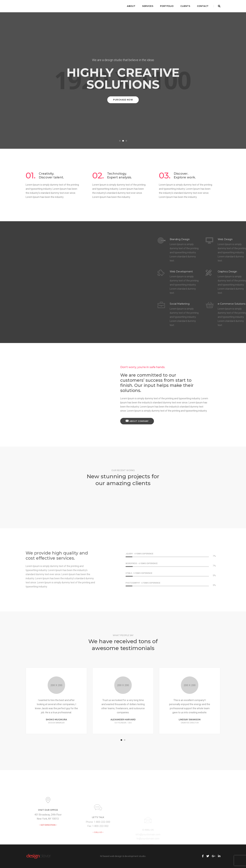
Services (148, 6)
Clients (185, 6)
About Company (137, 421)
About (131, 6)
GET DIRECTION (48, 838)
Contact (203, 6)
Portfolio (167, 6)
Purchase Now (123, 100)
